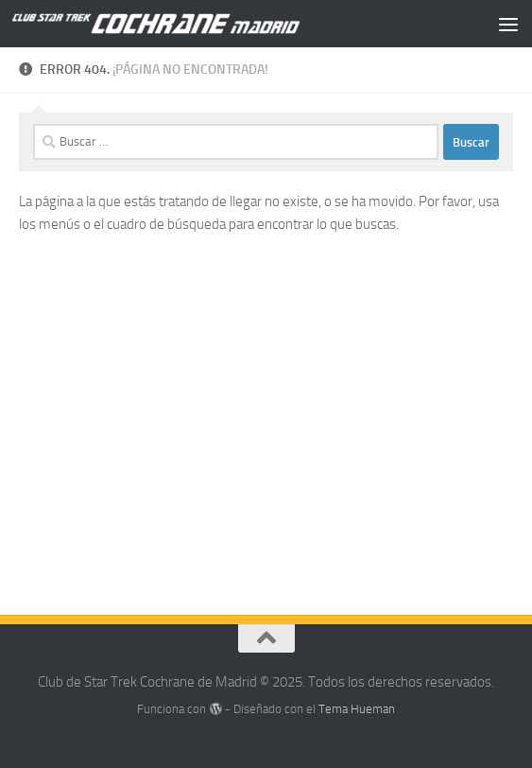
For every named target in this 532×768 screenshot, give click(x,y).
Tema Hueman (357, 709)
